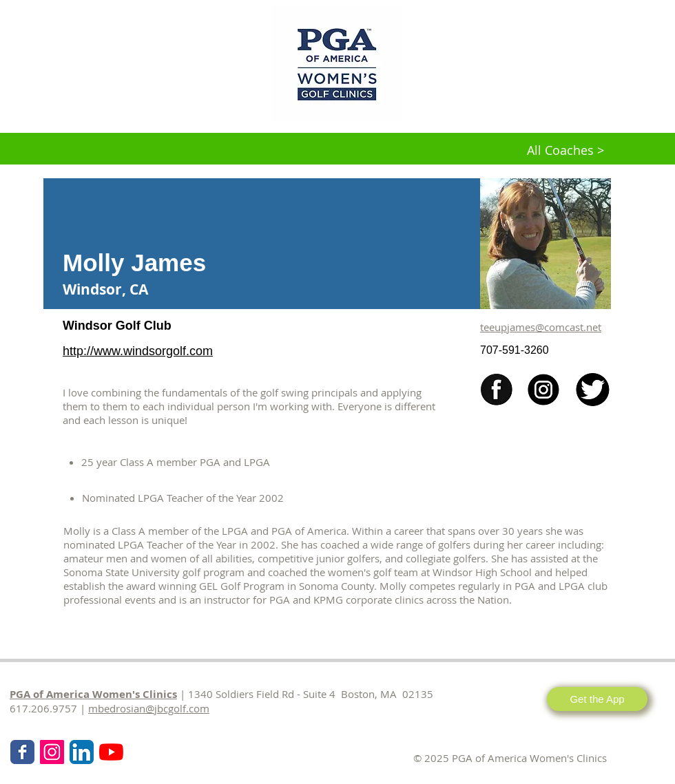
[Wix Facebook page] (22, 752)
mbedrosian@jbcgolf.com (149, 708)
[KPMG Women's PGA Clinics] (111, 752)
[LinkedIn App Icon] (82, 752)
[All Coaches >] (565, 151)
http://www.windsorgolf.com (138, 351)
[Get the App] (597, 699)
